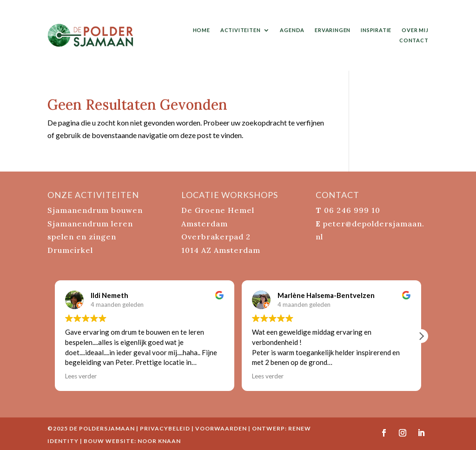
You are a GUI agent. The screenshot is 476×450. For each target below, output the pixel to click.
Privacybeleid (165, 428)
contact (414, 40)
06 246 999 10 (352, 210)
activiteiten (241, 30)
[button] (421, 336)
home (202, 30)
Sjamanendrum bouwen (95, 210)
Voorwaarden (221, 428)
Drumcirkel (70, 250)
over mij (415, 30)
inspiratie (376, 30)
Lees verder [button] (81, 376)
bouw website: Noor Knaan (132, 441)
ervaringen (333, 30)
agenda (292, 30)
